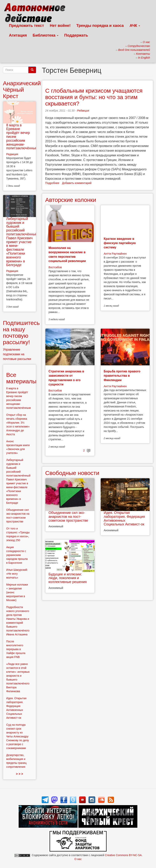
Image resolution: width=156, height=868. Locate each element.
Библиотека (45, 35)
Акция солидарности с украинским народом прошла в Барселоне (17, 555)
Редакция (83, 111)
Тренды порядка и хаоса (100, 26)
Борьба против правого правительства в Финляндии (122, 376)
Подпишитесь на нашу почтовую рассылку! (21, 332)
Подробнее (52, 183)
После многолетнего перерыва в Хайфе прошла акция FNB (16, 649)
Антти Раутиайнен (115, 254)
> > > (19, 774)
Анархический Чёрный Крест (22, 90)
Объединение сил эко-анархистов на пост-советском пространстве (68, 517)
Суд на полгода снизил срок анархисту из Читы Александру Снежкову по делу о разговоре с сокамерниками (18, 736)
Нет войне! (60, 26)
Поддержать (76, 35)
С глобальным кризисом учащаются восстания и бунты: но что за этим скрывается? (94, 97)
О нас (78, 859)
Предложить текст (26, 26)
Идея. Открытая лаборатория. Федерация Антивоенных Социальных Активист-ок (124, 518)
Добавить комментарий (77, 183)
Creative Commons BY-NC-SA (123, 855)
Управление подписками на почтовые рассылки (17, 354)
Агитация (18, 35)
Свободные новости (72, 473)
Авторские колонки (71, 200)
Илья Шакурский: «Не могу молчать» (17, 574)
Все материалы (21, 378)
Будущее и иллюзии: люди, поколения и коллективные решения (68, 578)
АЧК (135, 26)
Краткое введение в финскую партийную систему (120, 243)
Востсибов (55, 267)
